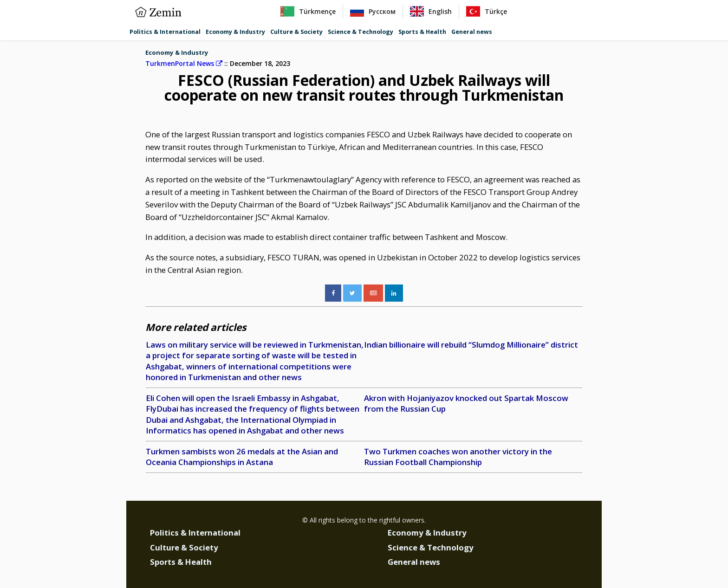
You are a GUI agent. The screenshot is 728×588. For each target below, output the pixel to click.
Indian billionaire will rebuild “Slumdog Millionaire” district (471, 345)
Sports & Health (422, 32)
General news (472, 32)
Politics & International (165, 32)
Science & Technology (361, 32)
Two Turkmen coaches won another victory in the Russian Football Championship (458, 457)
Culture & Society (296, 32)
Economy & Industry (235, 32)
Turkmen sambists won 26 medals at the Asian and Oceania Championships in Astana (242, 457)
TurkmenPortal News (184, 63)
